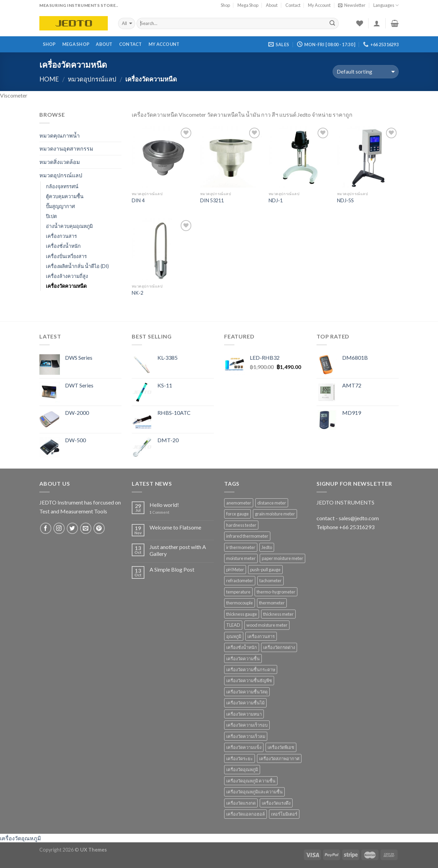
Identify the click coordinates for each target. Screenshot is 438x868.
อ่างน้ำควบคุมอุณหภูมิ (69, 226)
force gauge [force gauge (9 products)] (237, 514)
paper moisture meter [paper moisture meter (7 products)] (282, 558)
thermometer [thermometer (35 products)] (272, 603)
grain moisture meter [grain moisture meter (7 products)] (275, 514)
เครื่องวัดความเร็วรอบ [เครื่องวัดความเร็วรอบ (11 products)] (247, 725)
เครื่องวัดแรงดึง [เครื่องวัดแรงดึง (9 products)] (276, 803)
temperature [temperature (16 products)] (238, 592)
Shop (225, 5)
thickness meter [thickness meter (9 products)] (278, 614)
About (272, 5)
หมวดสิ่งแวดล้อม (60, 162)
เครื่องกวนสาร (61, 236)
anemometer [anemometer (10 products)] (239, 503)
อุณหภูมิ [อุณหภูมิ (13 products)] (234, 636)
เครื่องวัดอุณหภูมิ (21, 838)
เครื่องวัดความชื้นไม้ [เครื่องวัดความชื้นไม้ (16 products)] (245, 703)
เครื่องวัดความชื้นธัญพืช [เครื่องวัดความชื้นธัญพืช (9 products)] (249, 680)
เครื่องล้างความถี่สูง (67, 276)
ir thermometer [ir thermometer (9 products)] (241, 547)
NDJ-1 (276, 200)
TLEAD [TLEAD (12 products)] (233, 625)
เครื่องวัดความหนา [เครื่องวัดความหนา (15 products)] (244, 714)
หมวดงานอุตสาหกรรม (66, 148)
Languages (386, 5)
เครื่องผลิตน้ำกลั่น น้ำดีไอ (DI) (77, 266)
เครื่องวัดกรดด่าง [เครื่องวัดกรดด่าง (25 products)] (279, 647)
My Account (319, 5)
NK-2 (138, 293)
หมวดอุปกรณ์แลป (92, 79)
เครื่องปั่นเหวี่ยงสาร (66, 256)
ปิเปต (51, 216)
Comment (159, 512)
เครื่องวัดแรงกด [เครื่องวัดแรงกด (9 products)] (241, 803)
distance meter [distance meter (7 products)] (272, 503)
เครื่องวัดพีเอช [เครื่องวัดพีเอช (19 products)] (281, 747)
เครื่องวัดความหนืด (66, 286)
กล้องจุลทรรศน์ (62, 186)
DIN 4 (138, 200)
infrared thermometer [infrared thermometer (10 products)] (247, 536)
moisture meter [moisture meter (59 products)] (241, 558)
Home (49, 79)
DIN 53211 (212, 200)
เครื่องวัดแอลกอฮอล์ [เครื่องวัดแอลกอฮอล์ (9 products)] (246, 814)
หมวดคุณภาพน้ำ (60, 135)
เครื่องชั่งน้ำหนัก (63, 246)
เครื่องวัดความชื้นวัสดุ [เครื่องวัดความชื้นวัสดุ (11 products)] (247, 692)
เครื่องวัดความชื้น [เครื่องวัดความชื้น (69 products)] (243, 659)
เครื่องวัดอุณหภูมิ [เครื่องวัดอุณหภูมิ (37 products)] (242, 769)
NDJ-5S (345, 200)
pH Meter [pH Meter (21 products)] (235, 570)
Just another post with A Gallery (178, 550)
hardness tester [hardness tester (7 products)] (241, 525)
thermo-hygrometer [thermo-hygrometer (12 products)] (276, 592)
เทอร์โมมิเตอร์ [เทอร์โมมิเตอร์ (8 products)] (284, 814)
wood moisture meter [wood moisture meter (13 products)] (267, 625)
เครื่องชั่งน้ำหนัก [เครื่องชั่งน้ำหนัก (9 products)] (242, 647)
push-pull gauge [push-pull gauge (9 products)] (265, 570)
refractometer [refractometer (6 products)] (240, 580)
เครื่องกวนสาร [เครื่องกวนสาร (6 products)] (261, 636)
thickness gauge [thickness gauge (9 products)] (242, 614)
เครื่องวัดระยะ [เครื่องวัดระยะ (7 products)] (240, 758)
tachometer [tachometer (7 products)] (270, 580)
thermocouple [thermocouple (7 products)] (240, 603)
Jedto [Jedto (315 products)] (267, 547)
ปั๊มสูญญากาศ (60, 206)
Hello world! (164, 505)
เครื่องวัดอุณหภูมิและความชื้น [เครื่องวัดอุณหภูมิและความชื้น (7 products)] (254, 792)
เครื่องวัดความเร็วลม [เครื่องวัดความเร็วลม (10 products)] (246, 736)
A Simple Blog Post (172, 569)
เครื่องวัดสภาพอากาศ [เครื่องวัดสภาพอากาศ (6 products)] (279, 758)
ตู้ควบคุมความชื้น (65, 196)
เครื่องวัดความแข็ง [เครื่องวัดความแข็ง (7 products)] (244, 747)
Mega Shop (248, 5)
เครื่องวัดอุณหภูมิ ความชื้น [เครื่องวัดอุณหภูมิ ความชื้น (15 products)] (251, 781)
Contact (293, 5)
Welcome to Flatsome (175, 527)
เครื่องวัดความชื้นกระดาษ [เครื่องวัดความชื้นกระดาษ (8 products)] (251, 669)
